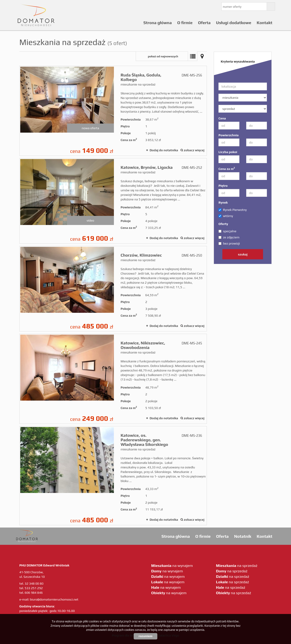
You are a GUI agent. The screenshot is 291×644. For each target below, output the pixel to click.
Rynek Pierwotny (233, 210)
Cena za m (227, 169)
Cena (222, 118)
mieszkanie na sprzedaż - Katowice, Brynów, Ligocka (113, 201)
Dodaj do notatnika (164, 150)
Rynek (223, 202)
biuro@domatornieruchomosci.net (54, 599)
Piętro (223, 186)
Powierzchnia (228, 135)
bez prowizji (229, 243)
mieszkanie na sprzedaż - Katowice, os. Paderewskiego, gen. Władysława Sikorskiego (113, 476)
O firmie (185, 23)
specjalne (227, 231)
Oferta (204, 23)
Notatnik (243, 536)
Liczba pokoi (228, 152)
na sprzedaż (237, 566)
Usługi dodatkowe (234, 23)
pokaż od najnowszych (163, 56)
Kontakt (265, 23)
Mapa (202, 56)
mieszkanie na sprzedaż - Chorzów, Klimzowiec (113, 289)
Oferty (223, 224)
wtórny (226, 216)
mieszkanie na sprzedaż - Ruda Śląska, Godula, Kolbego (113, 111)
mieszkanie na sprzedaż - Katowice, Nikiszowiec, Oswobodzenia (113, 379)
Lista (193, 56)
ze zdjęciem (229, 237)
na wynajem (172, 566)
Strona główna (158, 23)
